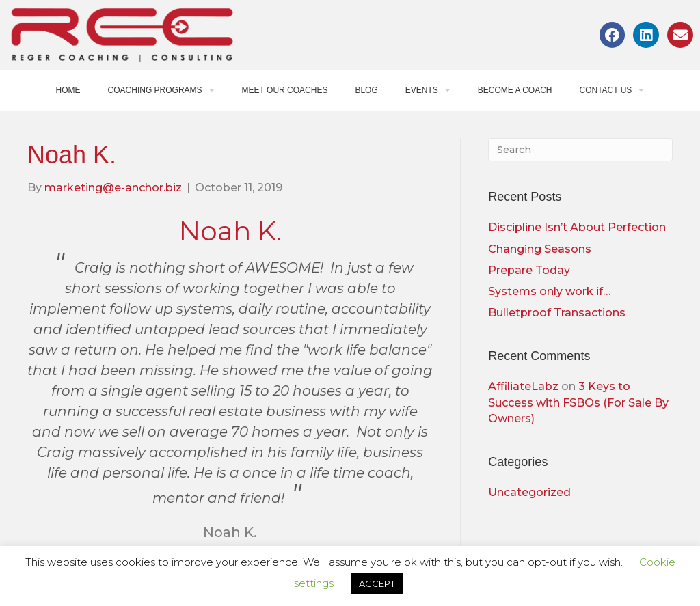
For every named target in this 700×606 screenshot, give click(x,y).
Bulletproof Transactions (557, 313)
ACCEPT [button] (377, 583)
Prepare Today (529, 270)
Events (428, 90)
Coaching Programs (161, 90)
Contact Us (611, 90)
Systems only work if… (549, 291)
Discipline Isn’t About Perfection (577, 227)
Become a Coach (515, 90)
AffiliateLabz (523, 386)
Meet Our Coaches (285, 90)
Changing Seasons (540, 249)
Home (68, 90)
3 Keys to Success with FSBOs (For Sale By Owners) (578, 402)
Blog (366, 90)
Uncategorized (529, 492)
